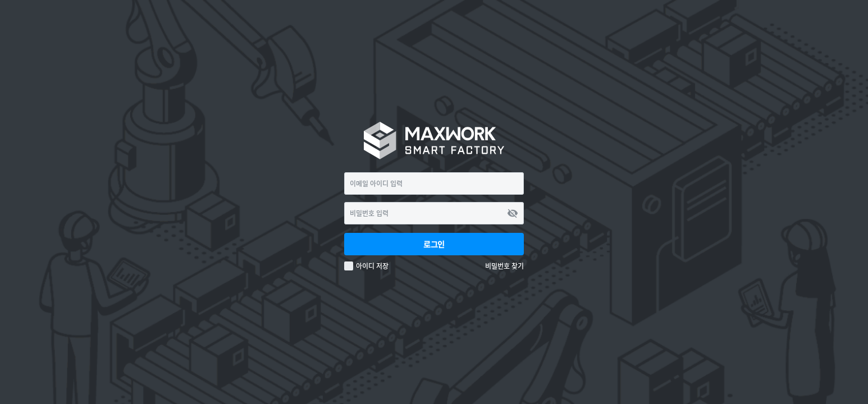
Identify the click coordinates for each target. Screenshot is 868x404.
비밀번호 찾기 (504, 266)
